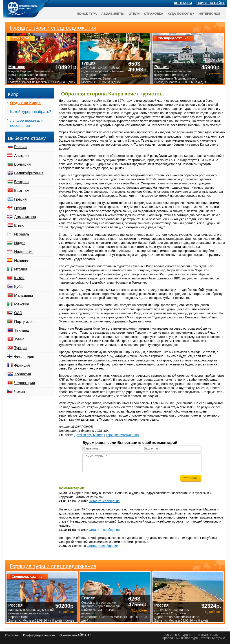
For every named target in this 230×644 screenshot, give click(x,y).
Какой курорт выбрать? (31, 112)
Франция (22, 365)
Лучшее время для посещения (27, 123)
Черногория (25, 383)
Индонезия (24, 252)
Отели (134, 14)
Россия (20, 147)
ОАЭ (18, 313)
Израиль (22, 234)
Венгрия (21, 182)
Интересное (209, 14)
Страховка (154, 14)
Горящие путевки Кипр (122, 435)
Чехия (20, 392)
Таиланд (22, 330)
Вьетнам (22, 191)
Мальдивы (23, 295)
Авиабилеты (113, 14)
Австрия (21, 156)
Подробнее (66, 612)
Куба (18, 287)
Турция (20, 348)
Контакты (183, 3)
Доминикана (25, 217)
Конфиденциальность (39, 635)
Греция (20, 199)
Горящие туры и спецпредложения (53, 566)
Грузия (20, 208)
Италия (21, 269)
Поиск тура (87, 14)
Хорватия (22, 374)
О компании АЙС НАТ (75, 635)
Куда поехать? (181, 14)
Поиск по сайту (211, 3)
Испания (22, 260)
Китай (19, 278)
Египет (20, 226)
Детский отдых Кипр (89, 435)
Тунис (19, 339)
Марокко (17, 67)
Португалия (24, 322)
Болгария (22, 164)
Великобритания (29, 173)
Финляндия (24, 357)
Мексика (22, 304)
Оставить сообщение (104, 501)
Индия (20, 243)
